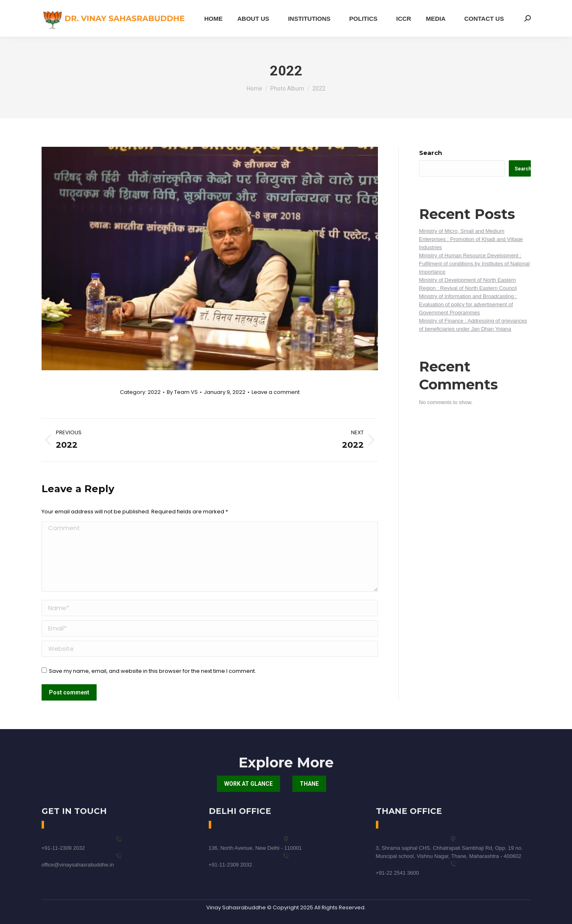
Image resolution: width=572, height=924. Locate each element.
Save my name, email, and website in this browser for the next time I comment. (152, 671)
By (182, 392)
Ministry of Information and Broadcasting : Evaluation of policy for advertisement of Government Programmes (468, 304)
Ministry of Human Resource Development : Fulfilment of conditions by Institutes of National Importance (475, 264)
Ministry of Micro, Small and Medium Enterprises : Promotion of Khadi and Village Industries (471, 239)
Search (431, 153)
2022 (154, 392)
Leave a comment (276, 392)
